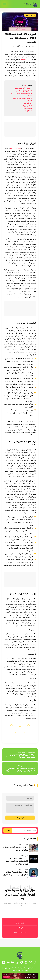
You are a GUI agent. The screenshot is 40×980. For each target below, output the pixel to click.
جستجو (8, 830)
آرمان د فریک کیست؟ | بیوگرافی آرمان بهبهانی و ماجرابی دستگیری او (16, 875)
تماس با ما (20, 923)
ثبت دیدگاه (20, 818)
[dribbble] (17, 962)
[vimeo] (31, 962)
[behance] (13, 962)
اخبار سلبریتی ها (20, 932)
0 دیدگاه (16, 46)
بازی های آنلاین (30, 15)
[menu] (4, 4)
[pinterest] (22, 962)
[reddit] (26, 962)
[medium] (8, 962)
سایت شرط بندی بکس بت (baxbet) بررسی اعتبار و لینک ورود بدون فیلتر (17, 861)
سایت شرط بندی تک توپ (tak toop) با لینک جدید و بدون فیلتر (22, 770)
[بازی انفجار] (35, 4)
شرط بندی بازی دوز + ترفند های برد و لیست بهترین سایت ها (23, 756)
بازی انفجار (26, 4)
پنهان (25, 85)
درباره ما (20, 928)
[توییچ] (35, 962)
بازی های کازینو (15, 148)
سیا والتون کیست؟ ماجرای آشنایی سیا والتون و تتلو (15, 849)
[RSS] (4, 962)
